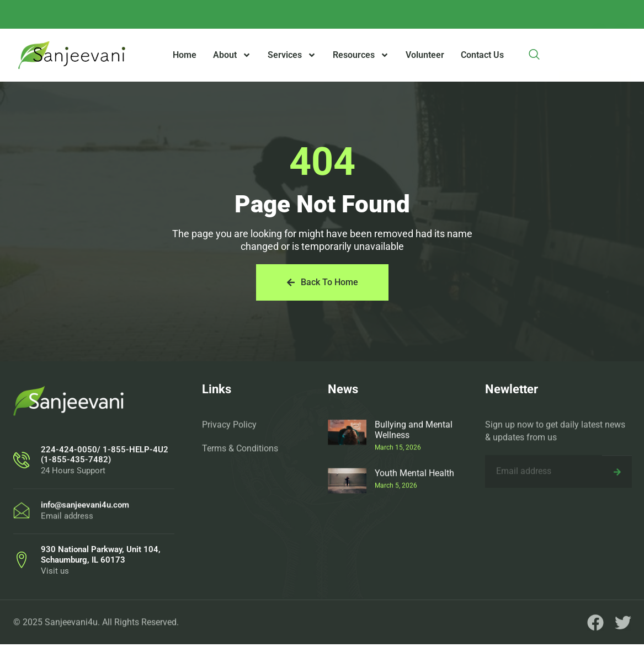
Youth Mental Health (414, 530)
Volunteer (425, 55)
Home (185, 55)
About (232, 55)
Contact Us (482, 55)
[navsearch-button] (534, 55)
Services (292, 55)
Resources (361, 55)
